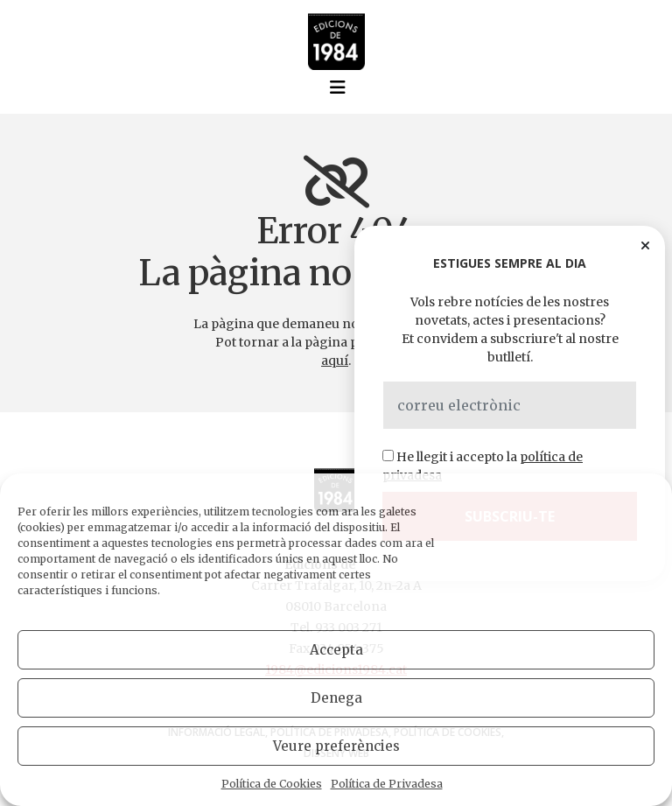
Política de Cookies (272, 784)
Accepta (336, 650)
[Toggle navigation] (338, 88)
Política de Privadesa (387, 784)
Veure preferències (336, 746)
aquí (335, 361)
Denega (336, 698)
